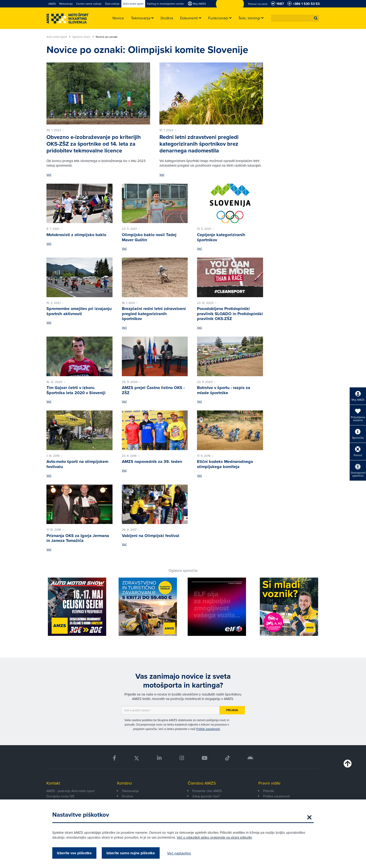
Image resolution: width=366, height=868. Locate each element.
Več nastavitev (179, 853)
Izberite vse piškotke (74, 853)
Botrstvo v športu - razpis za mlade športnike (224, 390)
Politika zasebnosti (276, 796)
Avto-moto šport (58, 37)
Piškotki (269, 791)
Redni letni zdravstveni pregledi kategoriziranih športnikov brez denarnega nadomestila (199, 144)
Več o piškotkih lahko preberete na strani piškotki (214, 837)
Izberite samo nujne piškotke (131, 853)
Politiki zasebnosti (208, 729)
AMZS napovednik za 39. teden (152, 462)
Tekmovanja (130, 791)
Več (49, 175)
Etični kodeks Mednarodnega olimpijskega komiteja (225, 464)
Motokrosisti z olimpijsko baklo (76, 235)
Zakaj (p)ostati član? (206, 796)
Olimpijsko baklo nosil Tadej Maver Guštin (149, 237)
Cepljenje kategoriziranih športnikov (221, 237)
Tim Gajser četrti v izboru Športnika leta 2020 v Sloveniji (76, 390)
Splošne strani (83, 37)
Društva (127, 796)
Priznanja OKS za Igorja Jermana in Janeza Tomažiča (78, 538)
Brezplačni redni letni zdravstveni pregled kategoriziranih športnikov (154, 314)
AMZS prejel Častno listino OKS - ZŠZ (153, 390)
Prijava (232, 710)
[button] (316, 18)
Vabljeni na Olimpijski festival (151, 536)
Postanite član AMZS (207, 791)
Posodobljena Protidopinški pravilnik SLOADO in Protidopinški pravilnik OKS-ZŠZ (230, 314)
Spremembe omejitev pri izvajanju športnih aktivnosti (79, 311)
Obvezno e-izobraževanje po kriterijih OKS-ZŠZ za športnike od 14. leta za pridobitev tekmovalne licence (94, 144)
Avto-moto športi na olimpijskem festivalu (77, 464)
